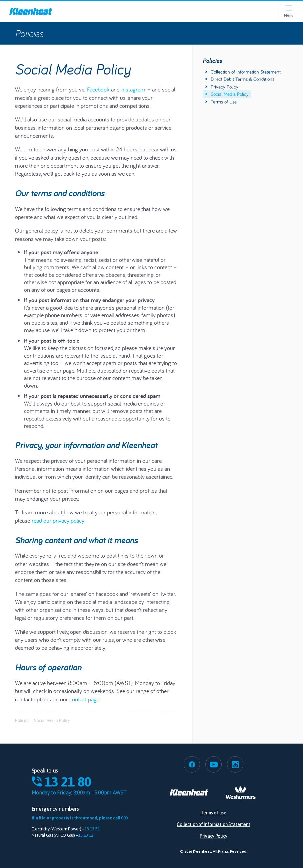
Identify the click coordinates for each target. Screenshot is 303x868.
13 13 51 (92, 829)
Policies (29, 33)
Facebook (98, 89)
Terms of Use (221, 102)
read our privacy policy (58, 521)
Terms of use (213, 813)
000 (124, 818)
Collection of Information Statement (243, 72)
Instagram (133, 89)
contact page (84, 699)
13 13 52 (86, 835)
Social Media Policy (227, 94)
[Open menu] (288, 11)
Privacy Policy (222, 87)
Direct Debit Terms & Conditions (240, 79)
